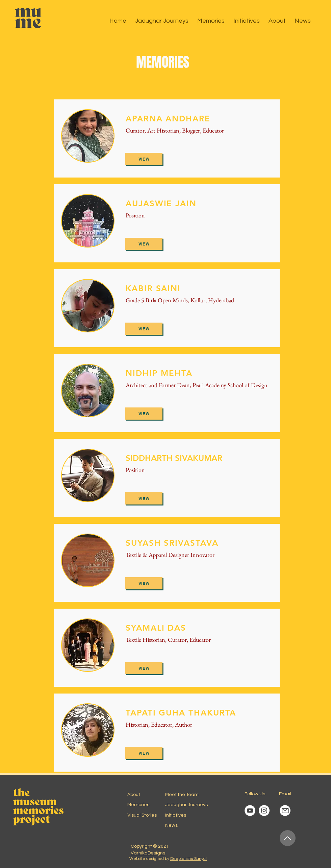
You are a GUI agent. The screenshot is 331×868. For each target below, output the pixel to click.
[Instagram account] (264, 811)
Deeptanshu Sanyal (188, 859)
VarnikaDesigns (148, 853)
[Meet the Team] (189, 795)
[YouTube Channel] (250, 811)
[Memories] (145, 805)
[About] (151, 795)
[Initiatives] (184, 815)
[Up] (288, 838)
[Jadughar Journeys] (189, 805)
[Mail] (285, 811)
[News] (189, 825)
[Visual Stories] (145, 815)
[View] (144, 159)
